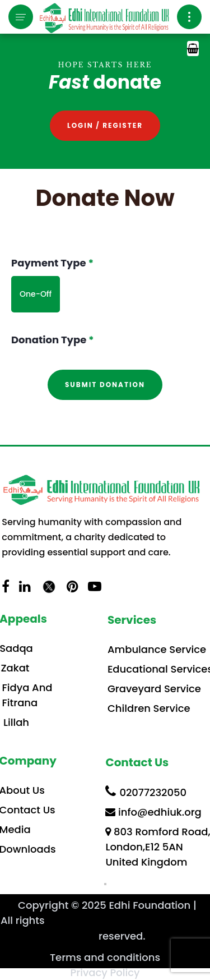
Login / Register (105, 125)
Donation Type (53, 340)
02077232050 (146, 792)
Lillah (16, 722)
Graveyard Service (154, 689)
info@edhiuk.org (153, 812)
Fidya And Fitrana (27, 695)
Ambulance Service (157, 649)
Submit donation (105, 385)
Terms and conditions (105, 957)
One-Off (36, 294)
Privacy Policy (105, 972)
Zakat (15, 668)
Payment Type (52, 263)
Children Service (149, 708)
